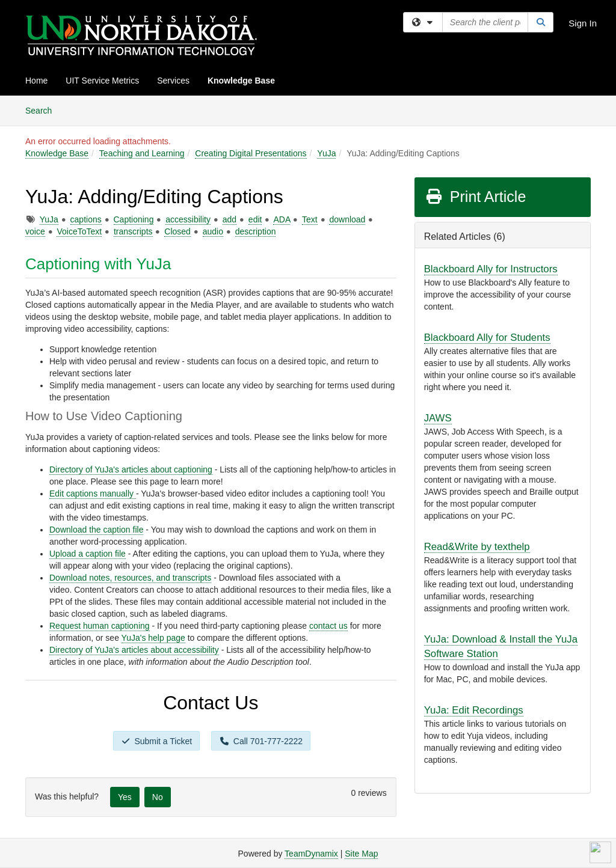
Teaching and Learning (142, 153)
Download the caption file (96, 530)
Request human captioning (100, 626)
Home (36, 81)
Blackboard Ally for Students (487, 338)
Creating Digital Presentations (251, 153)
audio (213, 231)
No (158, 797)
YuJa (326, 153)
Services (173, 81)
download (347, 219)
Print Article (476, 197)
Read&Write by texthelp (477, 547)
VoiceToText (79, 231)
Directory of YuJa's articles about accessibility (134, 650)
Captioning (134, 219)
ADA (282, 219)
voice (35, 231)
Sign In (583, 23)
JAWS (438, 418)
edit (255, 219)
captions (86, 219)
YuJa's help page (153, 638)
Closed (177, 231)
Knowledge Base (241, 81)
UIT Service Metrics (102, 81)
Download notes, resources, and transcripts (130, 578)
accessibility (188, 219)
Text (310, 219)
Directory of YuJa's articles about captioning (131, 469)
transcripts (133, 231)
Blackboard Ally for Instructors (491, 269)
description (256, 231)
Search (43, 110)
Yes (125, 797)
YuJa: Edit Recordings (474, 710)
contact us (328, 626)
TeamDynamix (311, 854)
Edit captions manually (93, 494)
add (229, 219)
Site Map (361, 854)
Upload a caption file (88, 554)
